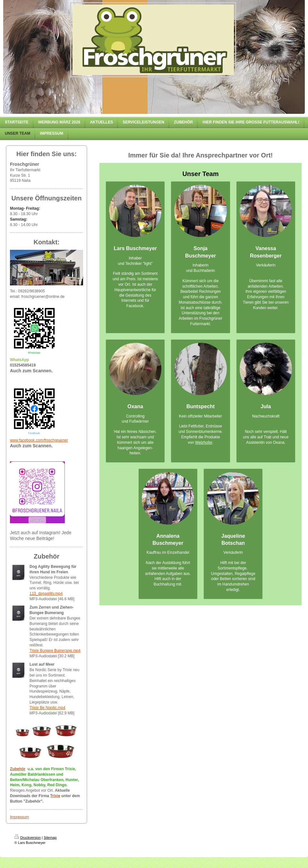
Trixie (55, 796)
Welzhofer (204, 442)
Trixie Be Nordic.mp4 (47, 708)
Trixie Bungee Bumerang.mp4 (55, 651)
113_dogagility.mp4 (46, 594)
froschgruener (56, 440)
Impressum (19, 817)
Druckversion (28, 838)
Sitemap (50, 838)
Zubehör (18, 769)
